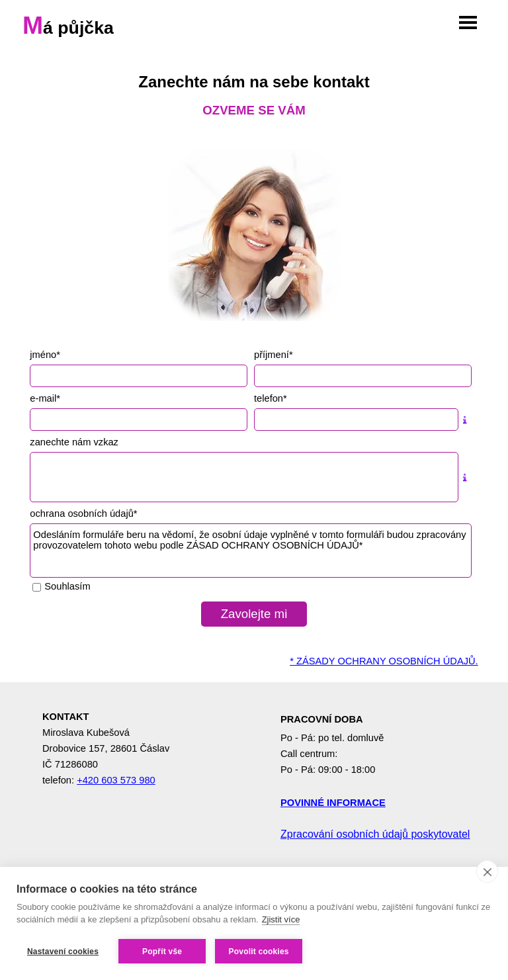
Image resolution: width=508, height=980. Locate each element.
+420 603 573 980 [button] (116, 780)
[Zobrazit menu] (468, 23)
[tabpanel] (254, 94)
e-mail (45, 398)
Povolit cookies (259, 952)
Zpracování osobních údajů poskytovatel (375, 834)
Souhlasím (67, 586)
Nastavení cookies (63, 952)
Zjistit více (281, 919)
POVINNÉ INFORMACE (333, 803)
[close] (487, 871)
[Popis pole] (465, 420)
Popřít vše (162, 952)
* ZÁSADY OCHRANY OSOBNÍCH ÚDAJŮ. (384, 661)
